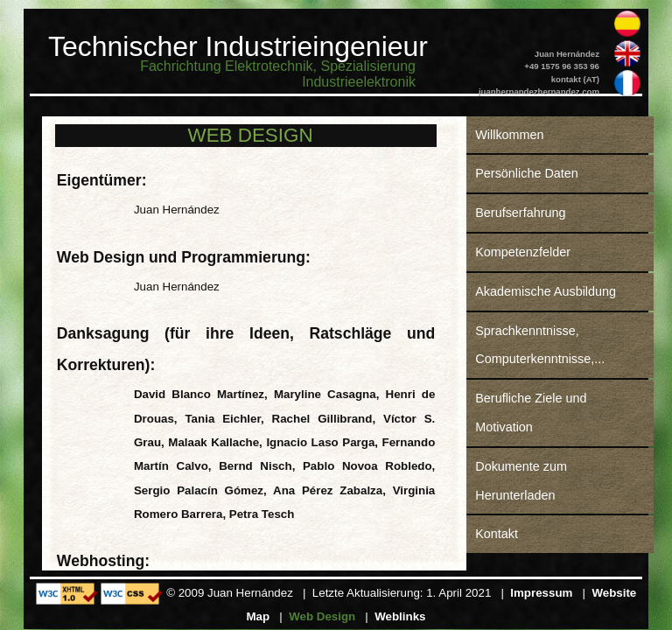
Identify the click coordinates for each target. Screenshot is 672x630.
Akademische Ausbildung (546, 291)
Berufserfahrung (520, 213)
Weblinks (400, 616)
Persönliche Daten (527, 173)
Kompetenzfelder (523, 252)
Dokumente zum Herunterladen (521, 481)
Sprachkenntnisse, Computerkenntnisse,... (540, 345)
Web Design (322, 616)
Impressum (541, 593)
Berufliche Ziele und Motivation (531, 413)
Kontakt (497, 534)
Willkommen (509, 135)
